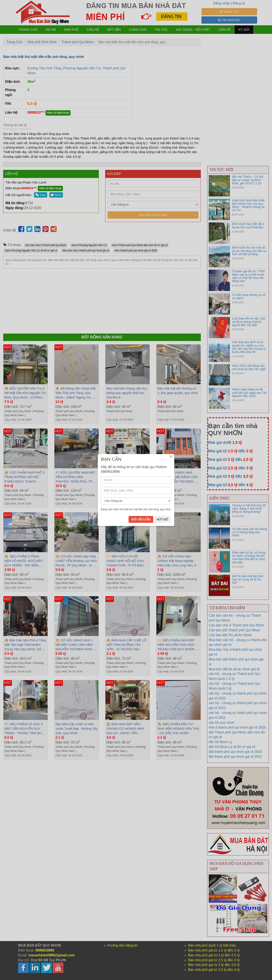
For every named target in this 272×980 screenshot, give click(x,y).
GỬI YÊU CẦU (141, 519)
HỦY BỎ (162, 519)
